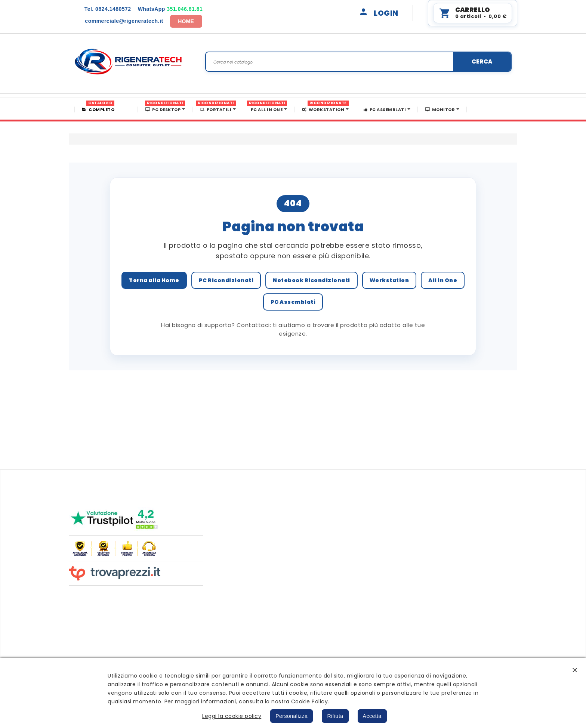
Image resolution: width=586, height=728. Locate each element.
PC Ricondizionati (226, 280)
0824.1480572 (108, 9)
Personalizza (292, 716)
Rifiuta (335, 716)
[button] (575, 670)
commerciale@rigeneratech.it (124, 21)
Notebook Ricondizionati (311, 280)
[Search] (358, 62)
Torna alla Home (154, 280)
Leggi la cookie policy (232, 716)
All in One (443, 280)
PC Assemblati (293, 302)
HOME (186, 21)
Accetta (372, 716)
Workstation (389, 280)
